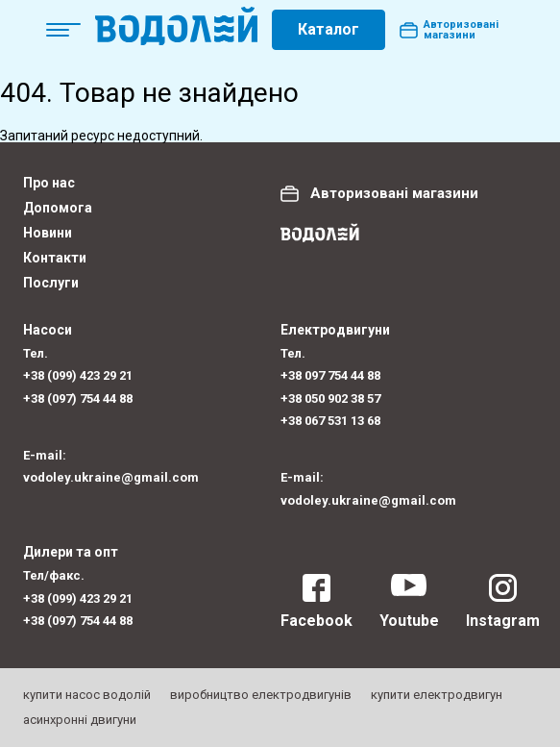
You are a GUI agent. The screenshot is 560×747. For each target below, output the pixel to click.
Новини (48, 233)
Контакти (55, 258)
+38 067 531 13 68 (330, 421)
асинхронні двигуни (80, 720)
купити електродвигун (437, 695)
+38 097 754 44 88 (330, 375)
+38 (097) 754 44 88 (78, 398)
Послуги (51, 283)
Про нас (49, 183)
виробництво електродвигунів (261, 695)
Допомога (58, 208)
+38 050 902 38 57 (330, 398)
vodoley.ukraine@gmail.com (111, 477)
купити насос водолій (87, 695)
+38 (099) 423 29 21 (78, 375)
